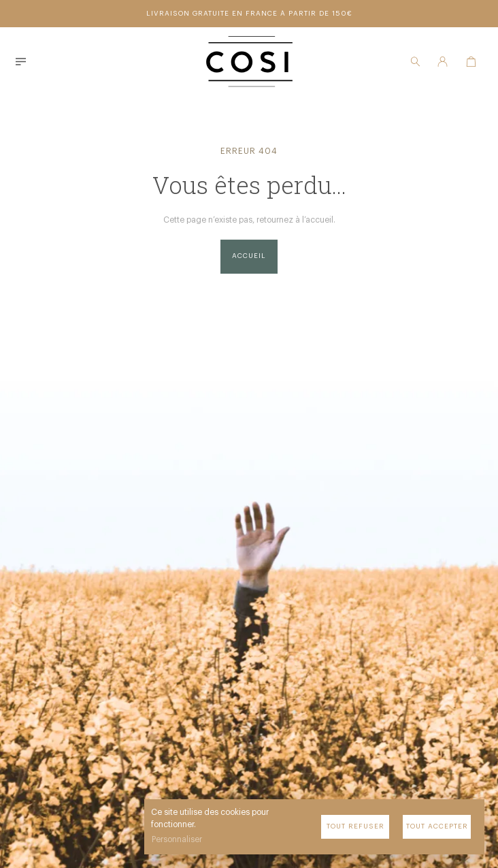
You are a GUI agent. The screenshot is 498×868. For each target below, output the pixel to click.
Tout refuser (355, 826)
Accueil (249, 256)
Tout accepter (437, 826)
